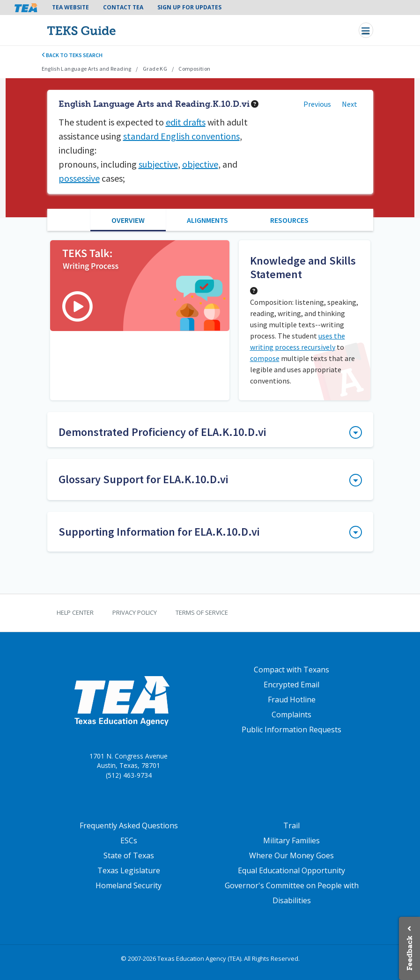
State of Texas (129, 855)
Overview (128, 220)
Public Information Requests (291, 729)
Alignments (207, 220)
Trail (291, 825)
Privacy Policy (135, 612)
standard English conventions (181, 136)
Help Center (75, 612)
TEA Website (70, 7)
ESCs (129, 840)
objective (200, 164)
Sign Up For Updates (189, 7)
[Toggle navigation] (366, 30)
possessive (79, 178)
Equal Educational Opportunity (291, 870)
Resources (289, 220)
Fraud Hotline (292, 700)
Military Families (291, 840)
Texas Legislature (129, 870)
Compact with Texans (291, 670)
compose (265, 358)
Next (350, 104)
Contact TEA (123, 7)
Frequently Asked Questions (129, 825)
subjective (158, 164)
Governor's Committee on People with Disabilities (292, 893)
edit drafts (186, 122)
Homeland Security (129, 885)
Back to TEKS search (72, 55)
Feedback (409, 953)
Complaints (291, 715)
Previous (317, 104)
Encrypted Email (291, 685)
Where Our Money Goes (291, 855)
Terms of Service (202, 612)
